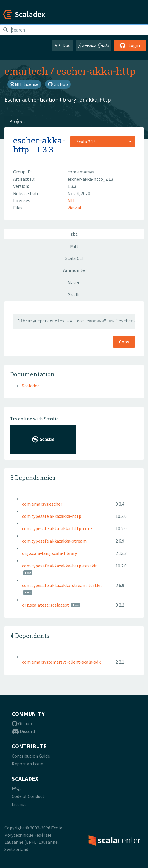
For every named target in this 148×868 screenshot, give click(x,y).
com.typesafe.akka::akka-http (52, 516)
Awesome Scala (94, 45)
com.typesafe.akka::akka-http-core (57, 528)
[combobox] (103, 142)
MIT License (24, 84)
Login (130, 45)
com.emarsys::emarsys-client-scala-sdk (61, 662)
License (19, 804)
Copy (124, 342)
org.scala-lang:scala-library (49, 553)
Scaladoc (31, 386)
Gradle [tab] (74, 294)
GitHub (58, 84)
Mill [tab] (74, 246)
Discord (23, 731)
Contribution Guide (31, 756)
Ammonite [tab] (74, 270)
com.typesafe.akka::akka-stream (54, 541)
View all (75, 208)
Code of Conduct (28, 796)
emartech (26, 71)
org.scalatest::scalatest (45, 605)
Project (17, 121)
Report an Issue (27, 764)
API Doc (62, 45)
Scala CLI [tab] (74, 258)
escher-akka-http (96, 71)
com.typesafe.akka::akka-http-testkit (60, 566)
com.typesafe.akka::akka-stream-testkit (62, 585)
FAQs (17, 788)
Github (22, 723)
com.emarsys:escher (42, 504)
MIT (72, 200)
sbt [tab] (74, 234)
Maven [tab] (74, 282)
